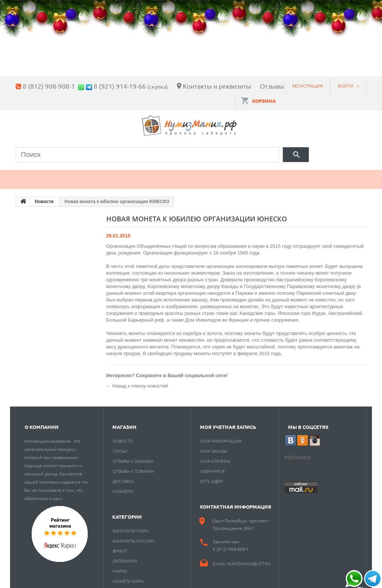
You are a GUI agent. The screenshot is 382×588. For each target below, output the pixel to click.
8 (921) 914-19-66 (120, 86)
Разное (292, 175)
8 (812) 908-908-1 (49, 86)
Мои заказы (214, 447)
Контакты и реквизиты (217, 86)
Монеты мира (128, 577)
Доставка (123, 477)
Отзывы (272, 86)
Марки (142, 175)
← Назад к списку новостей (137, 382)
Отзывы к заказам (133, 457)
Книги (186, 175)
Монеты (37, 175)
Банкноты (91, 175)
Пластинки (238, 175)
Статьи (120, 447)
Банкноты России (133, 537)
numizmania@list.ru (248, 559)
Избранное (213, 467)
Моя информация (221, 437)
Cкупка (339, 175)
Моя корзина (215, 457)
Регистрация (307, 86)
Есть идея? (212, 477)
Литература (125, 557)
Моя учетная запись (228, 423)
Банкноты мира (131, 527)
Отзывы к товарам (134, 467)
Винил (120, 547)
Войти (346, 86)
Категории (127, 513)
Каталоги (123, 487)
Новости (123, 437)
